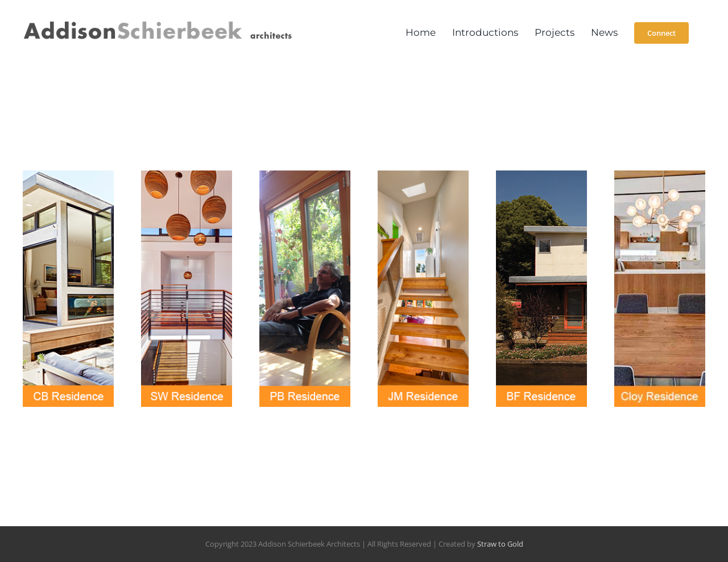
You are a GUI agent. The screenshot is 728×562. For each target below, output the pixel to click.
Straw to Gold (500, 544)
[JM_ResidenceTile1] (423, 175)
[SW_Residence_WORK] (187, 175)
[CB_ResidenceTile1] (68, 175)
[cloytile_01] (660, 175)
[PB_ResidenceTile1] (305, 175)
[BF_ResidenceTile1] (541, 175)
